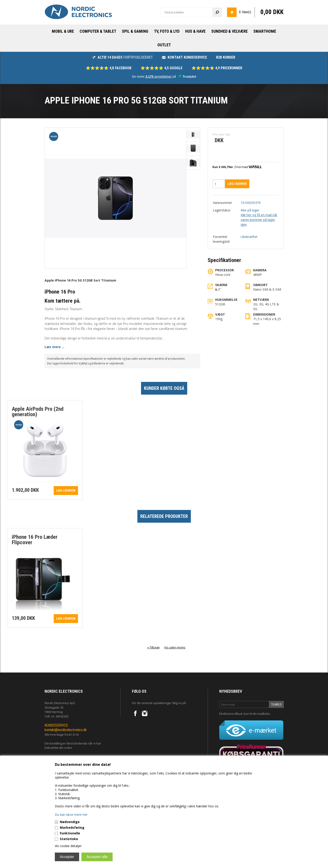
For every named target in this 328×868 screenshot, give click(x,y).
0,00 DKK (272, 12)
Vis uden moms (175, 647)
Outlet (164, 45)
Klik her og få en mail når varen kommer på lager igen (259, 220)
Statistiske (69, 839)
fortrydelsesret (123, 57)
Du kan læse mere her (71, 815)
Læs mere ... (54, 347)
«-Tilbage (153, 647)
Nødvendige (70, 822)
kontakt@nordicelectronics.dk (66, 730)
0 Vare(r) (245, 12)
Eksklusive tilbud (231, 714)
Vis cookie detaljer (68, 846)
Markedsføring (72, 827)
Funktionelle (70, 833)
